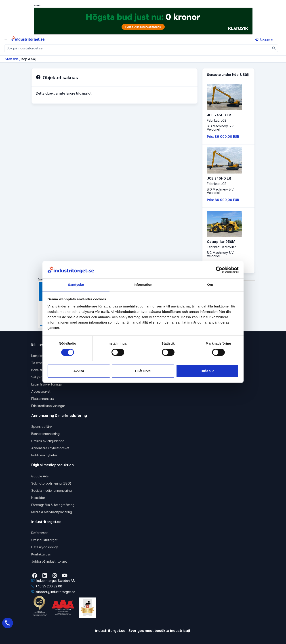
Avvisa (79, 371)
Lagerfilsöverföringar (47, 384)
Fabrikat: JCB (217, 120)
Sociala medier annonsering (52, 490)
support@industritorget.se (53, 592)
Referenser (39, 533)
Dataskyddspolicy (45, 547)
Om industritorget (44, 540)
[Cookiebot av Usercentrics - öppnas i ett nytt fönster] (219, 270)
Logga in (264, 39)
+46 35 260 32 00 (47, 586)
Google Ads (40, 476)
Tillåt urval (143, 371)
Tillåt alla (207, 371)
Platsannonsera (43, 399)
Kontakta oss (41, 554)
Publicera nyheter (44, 455)
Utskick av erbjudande (48, 441)
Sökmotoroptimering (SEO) (51, 483)
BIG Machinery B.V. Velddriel (221, 128)
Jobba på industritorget (49, 561)
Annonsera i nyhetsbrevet (50, 448)
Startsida (12, 59)
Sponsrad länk (42, 427)
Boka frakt (39, 370)
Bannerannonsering (45, 434)
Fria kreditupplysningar (48, 406)
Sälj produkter (42, 377)
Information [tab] (143, 285)
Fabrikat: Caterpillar (221, 247)
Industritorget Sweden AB (53, 581)
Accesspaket (41, 391)
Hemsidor (38, 498)
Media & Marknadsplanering (52, 512)
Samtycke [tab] (76, 285)
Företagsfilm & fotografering (53, 505)
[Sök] (274, 48)
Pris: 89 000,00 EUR (223, 137)
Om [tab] (210, 285)
